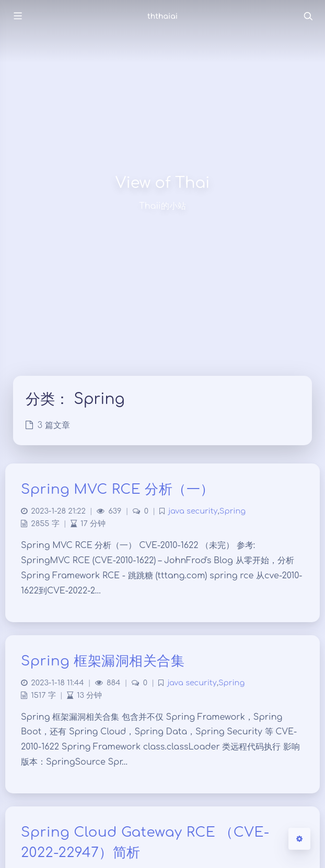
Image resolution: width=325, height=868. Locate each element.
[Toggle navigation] (308, 16)
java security (193, 511)
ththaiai (162, 16)
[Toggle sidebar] (17, 16)
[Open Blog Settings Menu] (299, 839)
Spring (233, 511)
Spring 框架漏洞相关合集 (103, 661)
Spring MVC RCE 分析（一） (118, 489)
